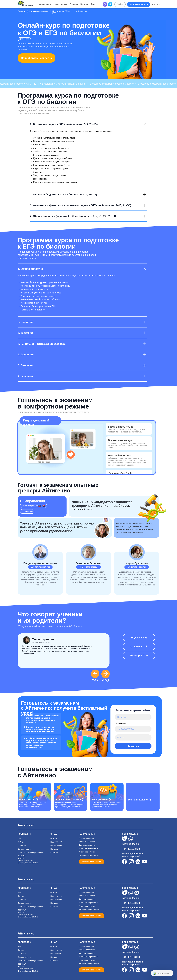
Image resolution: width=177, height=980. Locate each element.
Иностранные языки (87, 852)
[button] (139, 4)
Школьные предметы (39, 11)
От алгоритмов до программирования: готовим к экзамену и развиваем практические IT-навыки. (107, 805)
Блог (20, 838)
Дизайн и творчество (87, 842)
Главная (21, 11)
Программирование (86, 838)
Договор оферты (24, 849)
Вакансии (54, 852)
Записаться (133, 746)
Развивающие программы (89, 855)
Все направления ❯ (139, 800)
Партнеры (54, 849)
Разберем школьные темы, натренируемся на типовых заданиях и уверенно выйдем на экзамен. (70, 805)
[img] (70, 792)
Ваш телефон (120, 724)
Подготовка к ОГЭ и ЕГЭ (61, 12)
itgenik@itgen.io (131, 844)
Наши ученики (56, 842)
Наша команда (56, 846)
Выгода (21, 842)
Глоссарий (22, 845)
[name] (133, 717)
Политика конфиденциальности (30, 852)
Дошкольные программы (89, 848)
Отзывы (54, 838)
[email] (133, 737)
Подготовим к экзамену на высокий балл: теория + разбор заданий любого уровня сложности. (33, 805)
